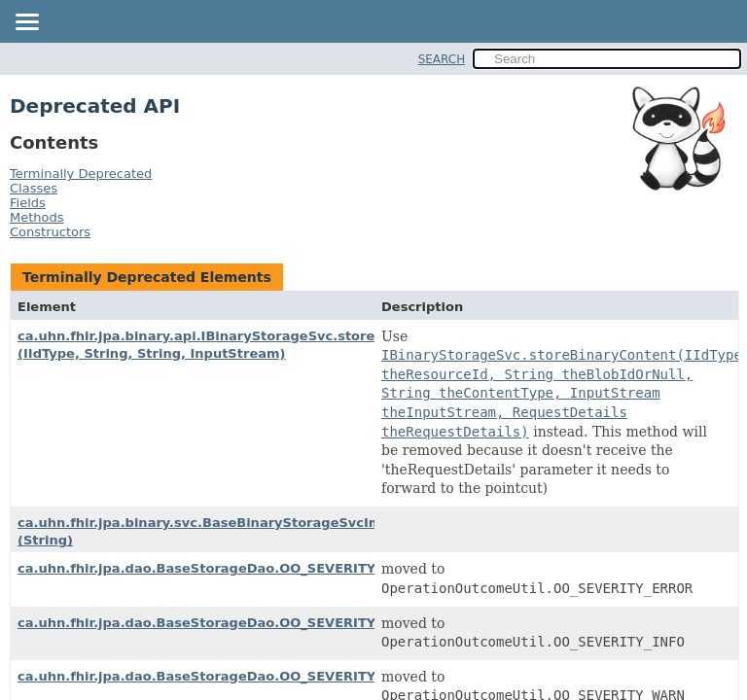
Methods (37, 217)
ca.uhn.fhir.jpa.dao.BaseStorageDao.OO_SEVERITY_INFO (217, 623)
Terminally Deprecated (81, 174)
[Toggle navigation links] (26, 23)
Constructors (50, 232)
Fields (28, 203)
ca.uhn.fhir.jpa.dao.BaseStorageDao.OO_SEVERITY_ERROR (224, 568)
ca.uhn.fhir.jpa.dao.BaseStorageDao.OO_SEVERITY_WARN (222, 676)
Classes (34, 188)
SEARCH (442, 59)
